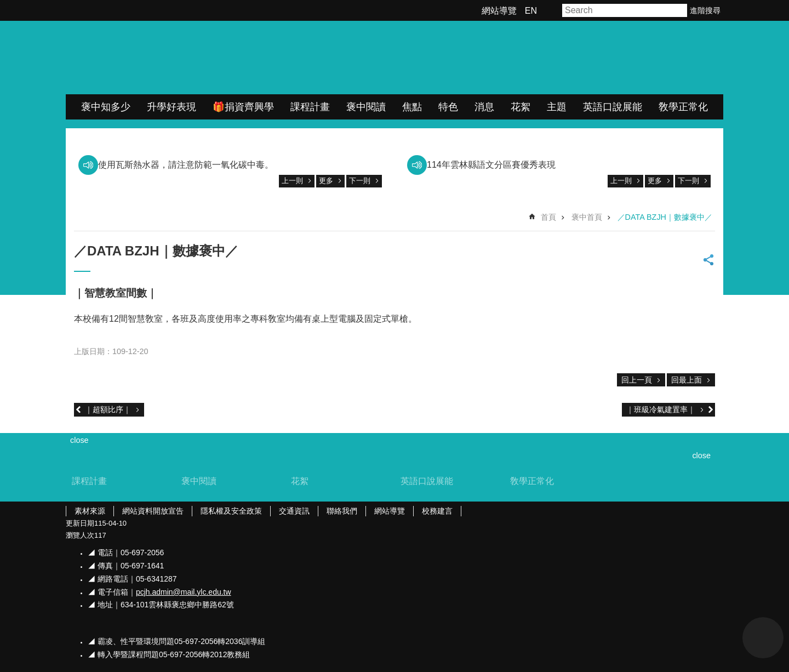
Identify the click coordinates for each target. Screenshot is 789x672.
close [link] (79, 440)
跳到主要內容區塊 (6, 6)
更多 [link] (326, 181)
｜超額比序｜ (108, 409)
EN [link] (531, 11)
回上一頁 (637, 380)
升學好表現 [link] (171, 107)
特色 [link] (448, 107)
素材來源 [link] (90, 511)
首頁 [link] (548, 217)
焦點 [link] (412, 107)
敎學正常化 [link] (683, 107)
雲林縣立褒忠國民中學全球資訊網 (181, 58)
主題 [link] (557, 107)
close (701, 455)
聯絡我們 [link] (342, 511)
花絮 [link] (521, 107)
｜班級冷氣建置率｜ (661, 409)
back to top (763, 638)
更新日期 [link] (80, 523)
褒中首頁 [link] (587, 217)
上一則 (292, 181)
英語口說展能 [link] (613, 107)
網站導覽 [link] (499, 11)
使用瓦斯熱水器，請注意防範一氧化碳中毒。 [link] (186, 165)
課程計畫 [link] (310, 107)
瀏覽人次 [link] (80, 535)
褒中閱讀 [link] (366, 107)
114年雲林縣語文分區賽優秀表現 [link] (491, 165)
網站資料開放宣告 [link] (153, 511)
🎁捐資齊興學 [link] (243, 107)
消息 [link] (484, 107)
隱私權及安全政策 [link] (231, 511)
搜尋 (679, 10)
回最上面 (687, 380)
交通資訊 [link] (294, 511)
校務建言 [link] (437, 511)
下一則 (360, 181)
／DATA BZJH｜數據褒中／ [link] (665, 217)
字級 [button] (551, 10)
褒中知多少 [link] (106, 107)
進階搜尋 (705, 10)
